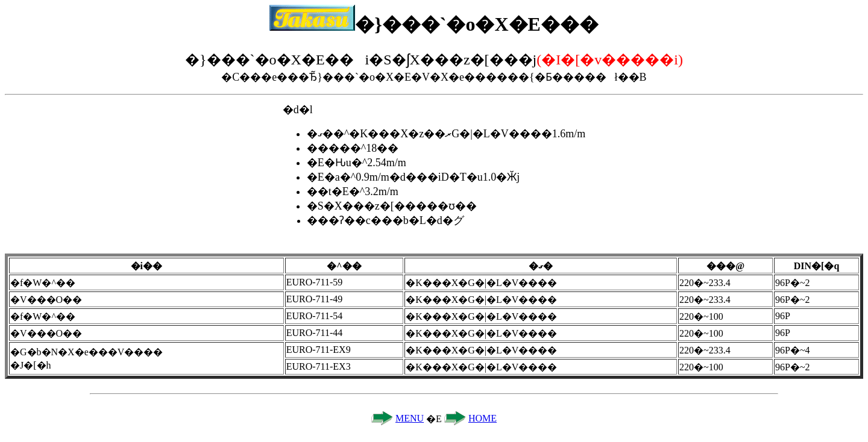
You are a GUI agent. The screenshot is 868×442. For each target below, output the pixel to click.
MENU (410, 418)
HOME (483, 418)
